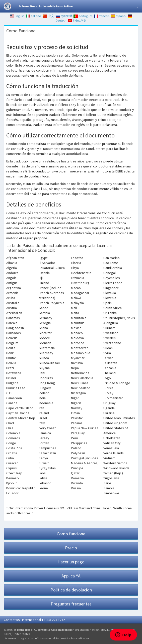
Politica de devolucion (71, 590)
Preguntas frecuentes (71, 604)
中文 (48, 16)
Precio (71, 548)
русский (64, 16)
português (83, 16)
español (119, 16)
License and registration (19, 638)
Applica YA (71, 576)
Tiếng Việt (77, 20)
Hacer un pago (71, 562)
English (17, 16)
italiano (34, 16)
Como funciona (71, 534)
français (102, 16)
